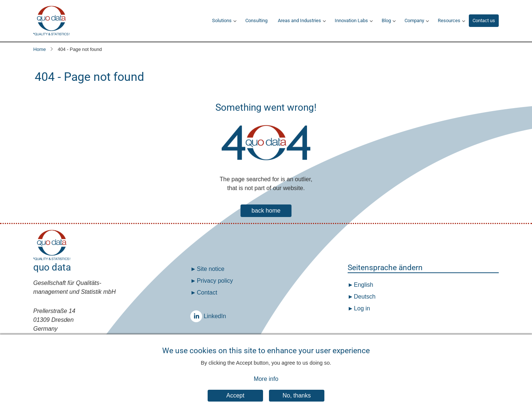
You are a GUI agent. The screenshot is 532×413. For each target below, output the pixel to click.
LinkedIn (198, 316)
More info (266, 386)
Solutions (222, 20)
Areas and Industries (299, 20)
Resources (449, 20)
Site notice (211, 269)
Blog (386, 20)
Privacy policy (215, 281)
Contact (207, 292)
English (363, 285)
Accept (236, 402)
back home (266, 211)
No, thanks (297, 402)
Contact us (484, 20)
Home (40, 49)
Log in (362, 308)
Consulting (256, 20)
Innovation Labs (351, 20)
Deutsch (364, 297)
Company (414, 20)
